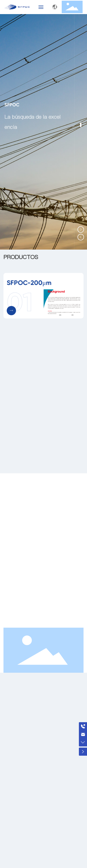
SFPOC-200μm (29, 283)
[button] (81, 125)
